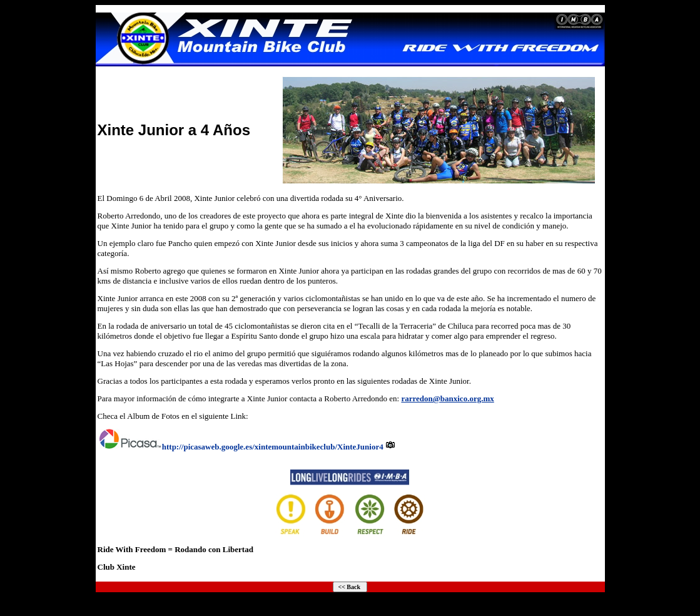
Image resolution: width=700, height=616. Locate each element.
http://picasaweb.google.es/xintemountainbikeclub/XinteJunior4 (273, 447)
